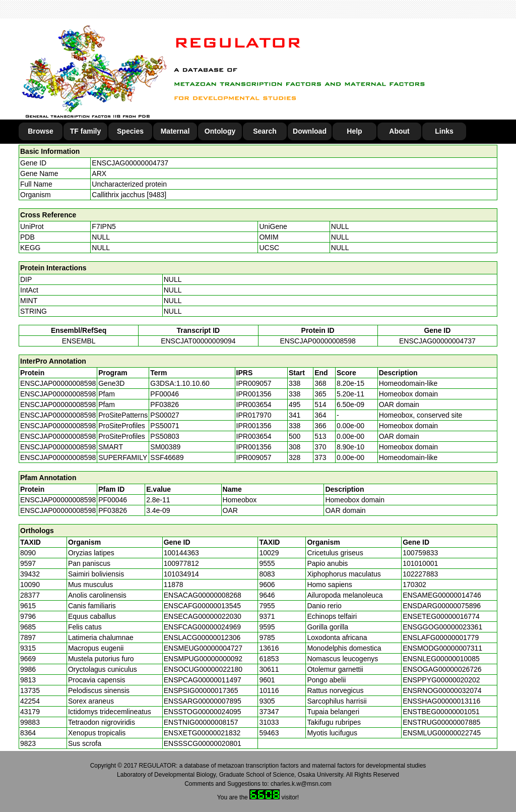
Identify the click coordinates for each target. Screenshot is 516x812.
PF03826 (113, 510)
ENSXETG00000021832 (202, 733)
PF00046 (113, 500)
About (399, 131)
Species (130, 131)
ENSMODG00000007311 (442, 648)
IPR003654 (254, 404)
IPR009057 (254, 383)
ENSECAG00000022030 (203, 616)
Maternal (175, 131)
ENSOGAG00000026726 (442, 669)
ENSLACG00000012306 (202, 637)
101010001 (420, 563)
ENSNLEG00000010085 (441, 659)
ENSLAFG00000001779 (441, 637)
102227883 (420, 574)
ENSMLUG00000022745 (442, 733)
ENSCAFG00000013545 (202, 606)
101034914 (181, 574)
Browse (41, 131)
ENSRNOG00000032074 (442, 690)
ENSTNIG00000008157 (201, 722)
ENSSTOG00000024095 (203, 712)
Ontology (220, 131)
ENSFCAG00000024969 (202, 627)
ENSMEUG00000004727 (203, 648)
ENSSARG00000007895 (203, 701)
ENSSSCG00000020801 (203, 743)
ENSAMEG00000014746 (442, 595)
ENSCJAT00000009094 (198, 341)
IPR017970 (254, 415)
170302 (414, 585)
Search (265, 131)
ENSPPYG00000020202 (441, 680)
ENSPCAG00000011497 (203, 680)
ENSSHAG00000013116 (441, 701)
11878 (174, 585)
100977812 (181, 563)
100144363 (181, 553)
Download (310, 131)
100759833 (420, 553)
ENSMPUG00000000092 (203, 659)
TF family (85, 131)
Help (354, 131)
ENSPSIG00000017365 (201, 690)
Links (444, 131)
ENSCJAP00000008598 (318, 341)
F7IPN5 (104, 226)
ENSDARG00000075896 (442, 606)
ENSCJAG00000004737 (130, 163)
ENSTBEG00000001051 (441, 712)
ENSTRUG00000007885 (441, 722)
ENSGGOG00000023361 (442, 627)
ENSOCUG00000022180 (203, 669)
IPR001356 (254, 394)
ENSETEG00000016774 (441, 616)
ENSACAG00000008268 (203, 595)
